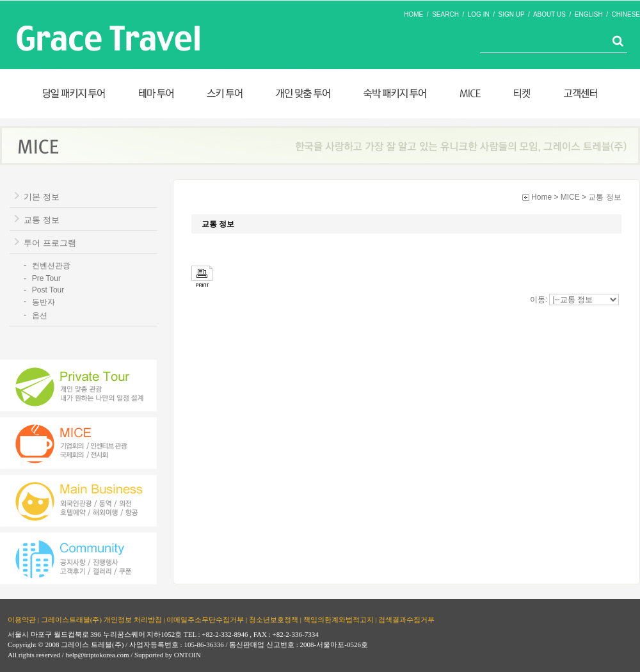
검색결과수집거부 (406, 620)
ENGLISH (589, 14)
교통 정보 (42, 220)
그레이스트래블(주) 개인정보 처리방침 (101, 620)
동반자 (44, 302)
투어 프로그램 (50, 243)
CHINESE (626, 14)
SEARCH (445, 14)
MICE (570, 197)
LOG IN (479, 14)
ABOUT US (549, 14)
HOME (413, 14)
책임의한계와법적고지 (339, 620)
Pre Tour (46, 278)
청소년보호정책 (274, 620)
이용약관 (22, 620)
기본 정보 (42, 197)
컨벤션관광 (51, 266)
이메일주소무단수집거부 (205, 620)
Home (541, 197)
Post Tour (48, 290)
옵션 (40, 316)
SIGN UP (512, 14)
